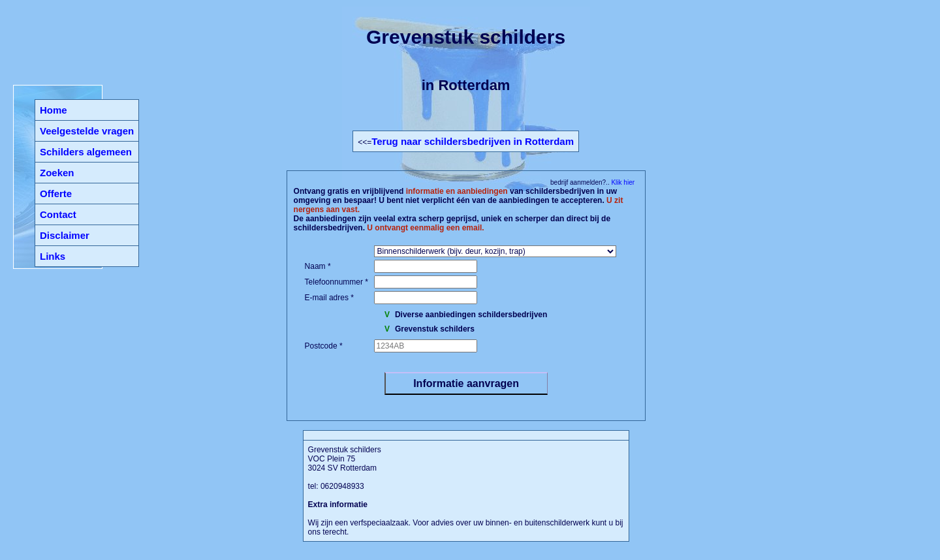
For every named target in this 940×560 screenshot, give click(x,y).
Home (54, 110)
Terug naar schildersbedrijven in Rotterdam (473, 141)
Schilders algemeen (86, 152)
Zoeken (57, 173)
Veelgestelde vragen (87, 131)
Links (53, 256)
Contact (58, 214)
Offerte (56, 194)
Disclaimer (65, 235)
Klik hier (622, 182)
